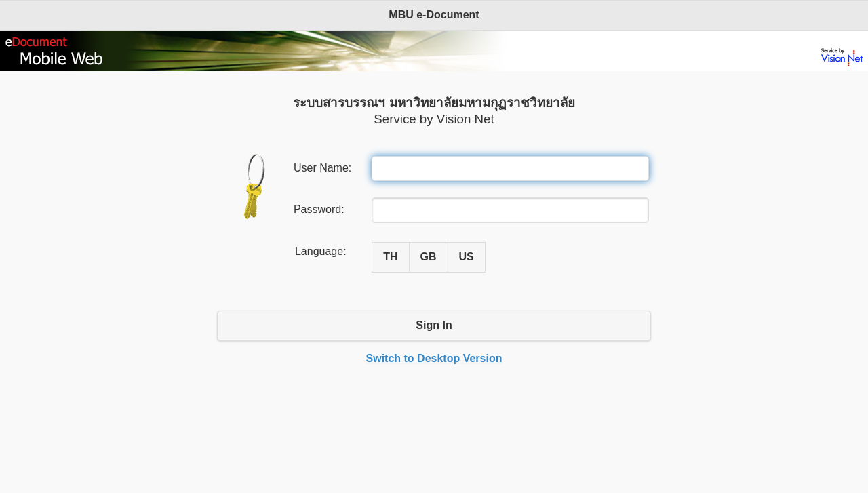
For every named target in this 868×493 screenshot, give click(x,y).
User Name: (322, 168)
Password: (319, 209)
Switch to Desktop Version (434, 358)
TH (390, 257)
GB (429, 257)
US (467, 257)
